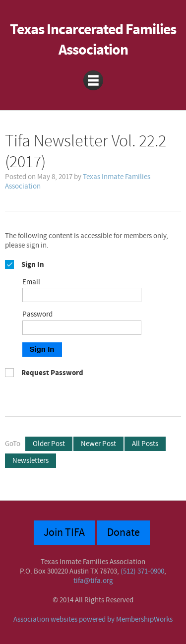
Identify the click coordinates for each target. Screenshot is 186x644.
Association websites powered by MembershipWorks (93, 619)
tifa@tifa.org (93, 581)
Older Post (49, 444)
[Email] (82, 295)
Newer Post (98, 444)
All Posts (145, 444)
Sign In (42, 349)
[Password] (82, 328)
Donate (124, 533)
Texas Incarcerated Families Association (93, 40)
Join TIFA (64, 533)
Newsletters (31, 461)
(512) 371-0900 (142, 571)
